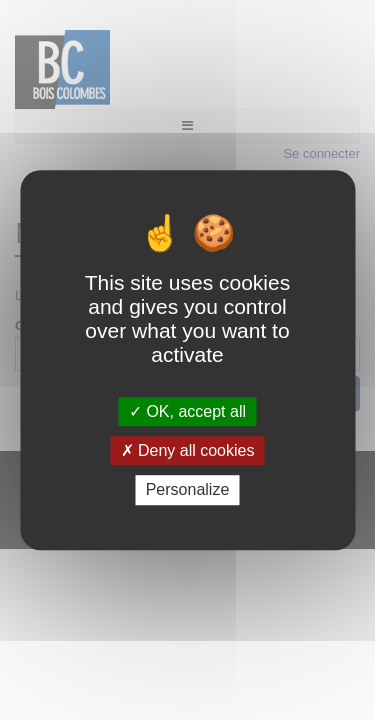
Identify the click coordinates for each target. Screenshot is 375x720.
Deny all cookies (188, 450)
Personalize (188, 490)
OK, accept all (187, 411)
